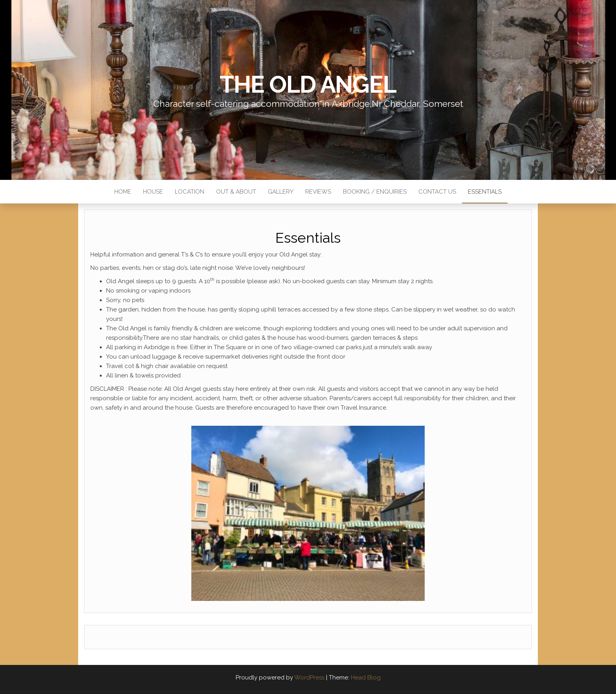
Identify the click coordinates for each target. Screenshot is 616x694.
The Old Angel (308, 84)
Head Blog (366, 678)
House (153, 192)
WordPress (309, 678)
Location (190, 192)
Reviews (318, 192)
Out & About (236, 192)
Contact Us (437, 192)
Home (123, 192)
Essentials (485, 192)
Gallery (281, 192)
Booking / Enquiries (375, 192)
